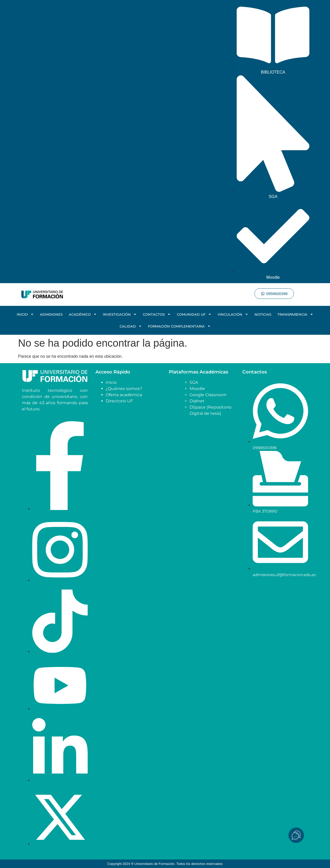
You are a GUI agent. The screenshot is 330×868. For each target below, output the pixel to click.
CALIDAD (131, 326)
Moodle (197, 389)
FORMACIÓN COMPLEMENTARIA (179, 326)
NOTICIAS (263, 314)
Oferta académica (124, 395)
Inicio (111, 382)
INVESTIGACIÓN (120, 314)
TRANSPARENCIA (295, 314)
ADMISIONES (51, 314)
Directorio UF (119, 401)
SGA (194, 382)
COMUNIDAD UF (194, 314)
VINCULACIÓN (233, 314)
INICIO (25, 314)
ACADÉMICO (83, 314)
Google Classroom (208, 395)
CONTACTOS (157, 314)
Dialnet (197, 401)
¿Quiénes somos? (124, 389)
